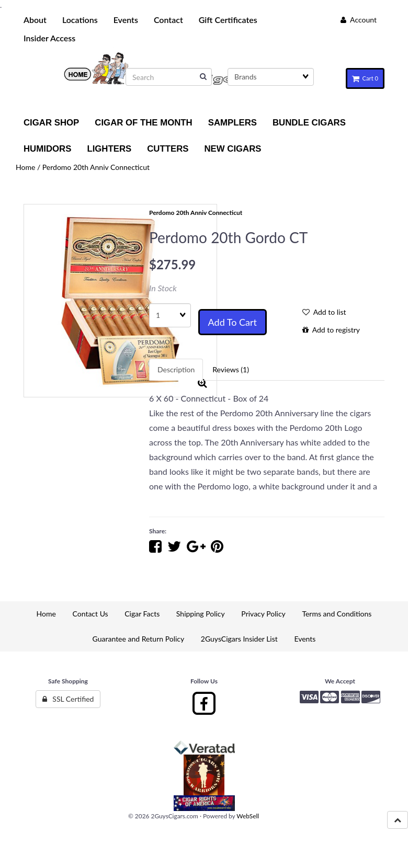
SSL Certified (68, 699)
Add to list (324, 312)
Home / (29, 167)
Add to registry (331, 330)
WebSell (248, 816)
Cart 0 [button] (365, 78)
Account (359, 20)
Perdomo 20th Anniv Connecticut (96, 167)
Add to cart (233, 322)
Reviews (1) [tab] (231, 369)
